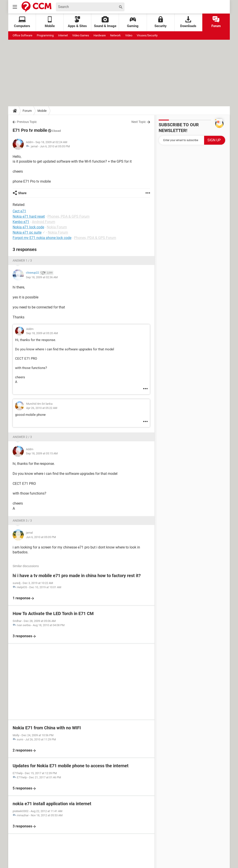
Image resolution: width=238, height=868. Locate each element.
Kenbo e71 (21, 222)
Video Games (81, 35)
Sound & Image (105, 22)
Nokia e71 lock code (28, 227)
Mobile (42, 111)
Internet (63, 35)
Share (22, 193)
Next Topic (139, 122)
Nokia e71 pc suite (27, 232)
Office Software (22, 35)
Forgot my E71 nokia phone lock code (42, 238)
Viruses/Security (147, 35)
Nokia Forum (57, 227)
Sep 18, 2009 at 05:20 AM (42, 333)
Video (129, 35)
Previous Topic (27, 122)
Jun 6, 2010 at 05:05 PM (55, 146)
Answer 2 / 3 (22, 437)
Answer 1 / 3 (22, 260)
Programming (45, 35)
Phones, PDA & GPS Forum (68, 216)
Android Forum (44, 222)
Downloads (188, 22)
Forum (216, 22)
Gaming (133, 22)
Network (115, 35)
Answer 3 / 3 (22, 521)
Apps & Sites (77, 22)
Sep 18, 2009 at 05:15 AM (42, 453)
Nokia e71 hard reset (29, 216)
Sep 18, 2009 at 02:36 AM (42, 277)
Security (161, 22)
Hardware (100, 35)
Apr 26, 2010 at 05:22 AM (42, 408)
